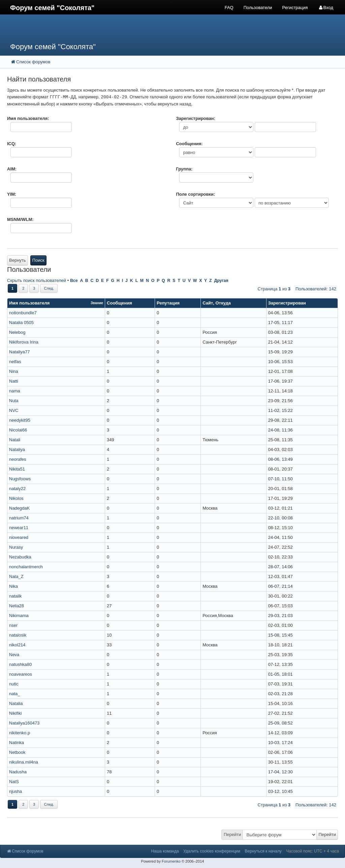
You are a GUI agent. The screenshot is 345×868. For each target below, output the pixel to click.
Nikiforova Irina (24, 342)
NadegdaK (19, 508)
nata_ (15, 694)
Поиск (38, 260)
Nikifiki (15, 713)
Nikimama (19, 616)
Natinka (17, 743)
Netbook (17, 752)
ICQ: (12, 144)
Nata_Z (16, 576)
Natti (14, 381)
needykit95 (20, 420)
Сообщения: (189, 144)
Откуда (223, 303)
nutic (14, 684)
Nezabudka (20, 557)
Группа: (184, 169)
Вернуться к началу (263, 851)
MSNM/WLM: (20, 219)
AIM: (12, 169)
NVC (14, 410)
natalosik (18, 635)
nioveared (19, 537)
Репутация (168, 303)
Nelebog (17, 332)
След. (49, 288)
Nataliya (17, 449)
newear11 (19, 528)
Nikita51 (17, 469)
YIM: (12, 194)
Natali (15, 440)
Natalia (16, 703)
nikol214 (17, 645)
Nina (14, 371)
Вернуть (18, 260)
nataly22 (17, 489)
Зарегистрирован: (196, 118)
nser (13, 625)
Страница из (274, 289)
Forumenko (171, 861)
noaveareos (21, 674)
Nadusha (18, 772)
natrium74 (19, 518)
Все (74, 281)
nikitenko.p (20, 733)
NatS (14, 782)
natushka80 (20, 664)
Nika (13, 586)
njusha (15, 791)
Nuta (14, 401)
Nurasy (16, 547)
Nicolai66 (18, 430)
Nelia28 (17, 606)
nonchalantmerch (26, 567)
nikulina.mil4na (24, 762)
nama (15, 391)
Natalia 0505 (21, 323)
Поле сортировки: (195, 194)
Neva (14, 655)
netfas (15, 362)
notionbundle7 (23, 313)
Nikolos (16, 498)
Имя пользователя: (28, 118)
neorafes (18, 459)
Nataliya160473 (24, 723)
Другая (221, 281)
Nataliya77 (19, 352)
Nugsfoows (20, 479)
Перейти (232, 834)
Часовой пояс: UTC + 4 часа (312, 851)
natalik (15, 596)
